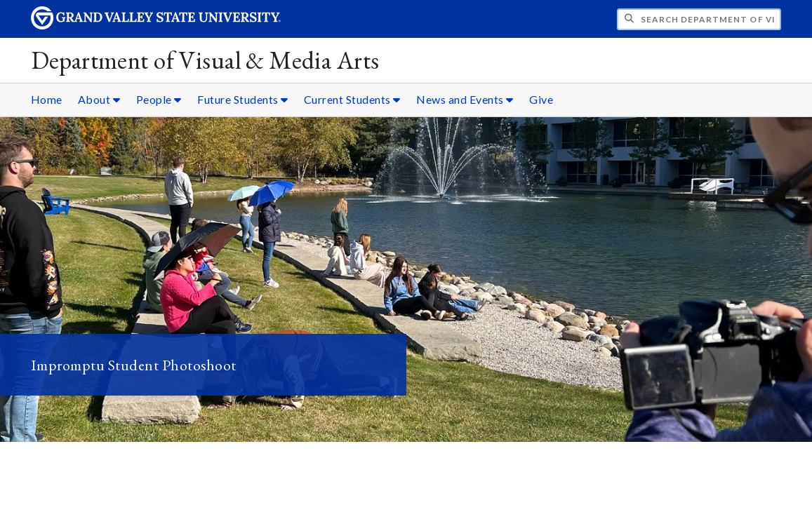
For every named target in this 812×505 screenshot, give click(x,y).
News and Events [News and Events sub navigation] (465, 99)
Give (541, 99)
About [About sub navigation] (99, 99)
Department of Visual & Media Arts (205, 60)
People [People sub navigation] (159, 99)
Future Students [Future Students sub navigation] (243, 99)
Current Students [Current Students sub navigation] (352, 99)
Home (47, 99)
